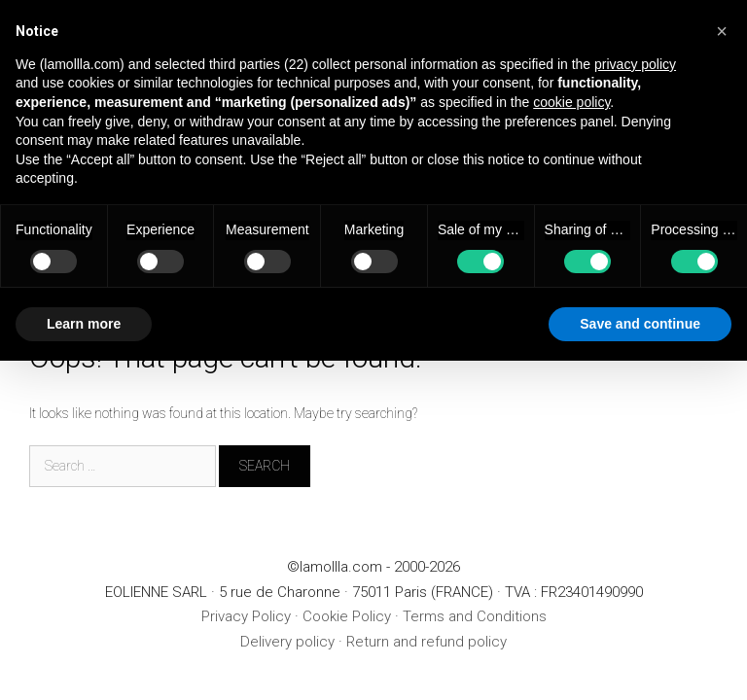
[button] (722, 31)
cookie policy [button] (571, 102)
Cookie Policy (347, 616)
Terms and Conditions (475, 616)
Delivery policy (287, 642)
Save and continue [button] (640, 324)
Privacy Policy (246, 616)
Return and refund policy (427, 642)
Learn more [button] (84, 324)
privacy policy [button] (635, 64)
